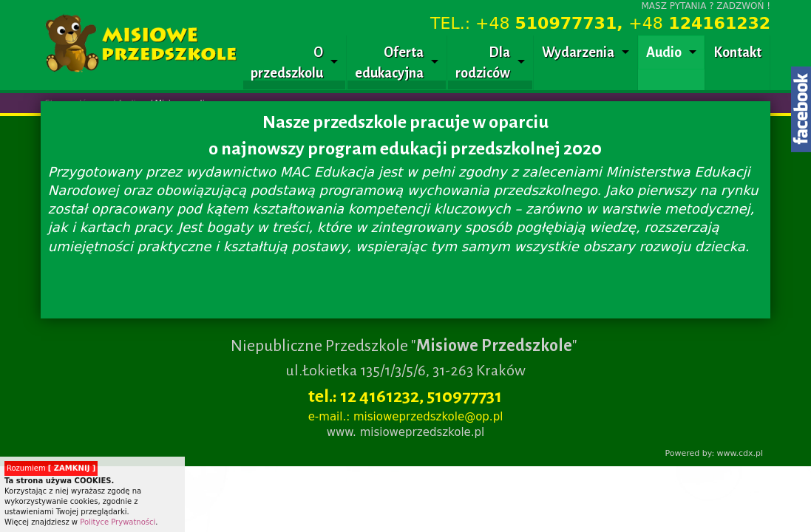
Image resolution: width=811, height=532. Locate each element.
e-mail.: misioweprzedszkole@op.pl (406, 417)
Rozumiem (51, 468)
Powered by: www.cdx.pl (714, 453)
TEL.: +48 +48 (600, 23)
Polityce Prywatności (118, 522)
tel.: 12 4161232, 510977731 (405, 396)
